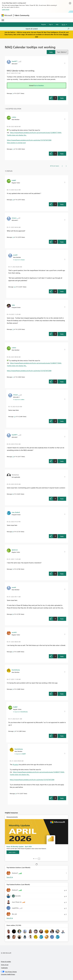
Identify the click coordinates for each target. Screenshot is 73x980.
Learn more (6, 9)
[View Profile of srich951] (14, 632)
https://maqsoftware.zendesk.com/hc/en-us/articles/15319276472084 (29, 140)
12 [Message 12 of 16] (15, 416)
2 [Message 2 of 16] (13, 689)
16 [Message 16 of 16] (13, 200)
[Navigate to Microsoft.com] (7, 15)
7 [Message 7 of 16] (13, 569)
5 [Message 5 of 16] (13, 652)
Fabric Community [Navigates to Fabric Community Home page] (22, 15)
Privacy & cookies (6, 962)
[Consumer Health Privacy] (37, 974)
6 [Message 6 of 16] (13, 614)
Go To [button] (64, 24)
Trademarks (4, 968)
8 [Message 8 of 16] (13, 532)
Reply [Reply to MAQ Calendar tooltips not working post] (62, 98)
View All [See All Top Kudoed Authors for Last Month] (10, 918)
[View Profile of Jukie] (13, 305)
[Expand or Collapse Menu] (3, 20)
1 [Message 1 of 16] (13, 93)
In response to (19, 260)
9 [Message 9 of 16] (13, 494)
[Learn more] (13, 852)
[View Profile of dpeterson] (15, 550)
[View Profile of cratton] (14, 117)
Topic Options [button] (61, 52)
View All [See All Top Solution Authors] (10, 877)
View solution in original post (16, 143)
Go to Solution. (39, 85)
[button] (51, 52)
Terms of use (5, 965)
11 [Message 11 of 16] (13, 149)
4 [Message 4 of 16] (16, 793)
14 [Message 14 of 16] (13, 237)
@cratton (16, 764)
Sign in (51, 24)
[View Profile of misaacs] (14, 218)
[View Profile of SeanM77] (15, 61)
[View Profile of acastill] (15, 255)
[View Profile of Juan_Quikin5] (16, 512)
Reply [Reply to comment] (62, 154)
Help (57, 24)
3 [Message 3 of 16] (14, 731)
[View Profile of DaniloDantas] (16, 670)
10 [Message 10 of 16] (13, 456)
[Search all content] (48, 29)
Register (44, 24)
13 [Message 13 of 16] (13, 329)
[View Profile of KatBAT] (14, 180)
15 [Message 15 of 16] (15, 287)
